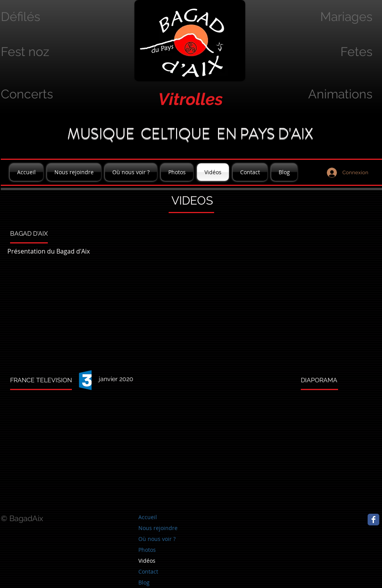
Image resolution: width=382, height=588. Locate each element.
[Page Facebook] (373, 520)
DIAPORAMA (319, 380)
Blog (144, 582)
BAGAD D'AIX (29, 234)
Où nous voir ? (157, 539)
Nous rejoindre (158, 528)
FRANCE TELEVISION (41, 380)
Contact (148, 571)
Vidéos (147, 561)
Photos (147, 550)
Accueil (148, 517)
